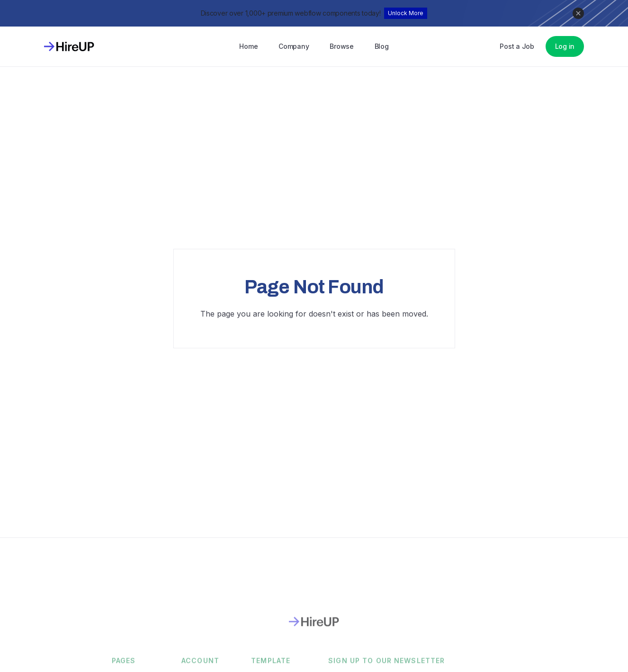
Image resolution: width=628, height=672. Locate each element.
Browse (341, 46)
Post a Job (517, 46)
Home (248, 46)
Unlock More (406, 13)
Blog (382, 46)
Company (294, 46)
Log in (565, 46)
